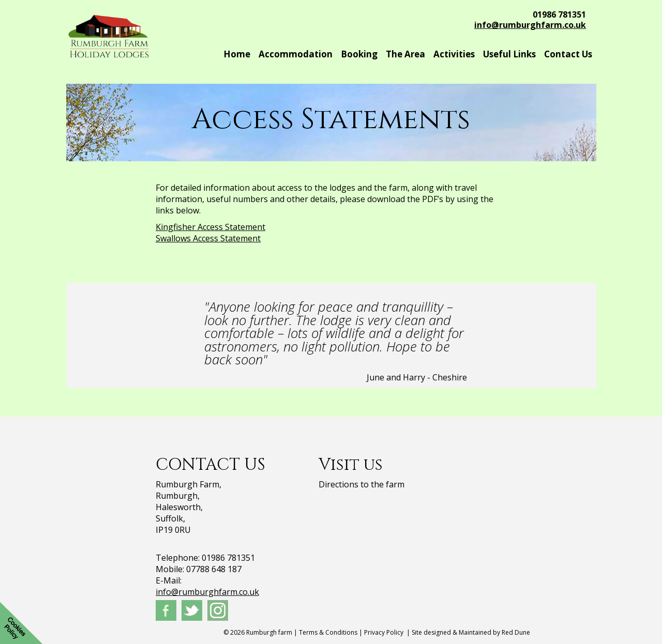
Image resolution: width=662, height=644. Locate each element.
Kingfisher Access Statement (210, 227)
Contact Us (568, 54)
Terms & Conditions (328, 632)
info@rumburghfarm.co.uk (530, 25)
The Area (405, 54)
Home (237, 54)
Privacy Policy (384, 632)
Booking (359, 54)
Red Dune (516, 632)
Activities (454, 54)
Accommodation (296, 54)
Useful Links (509, 54)
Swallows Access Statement (208, 238)
